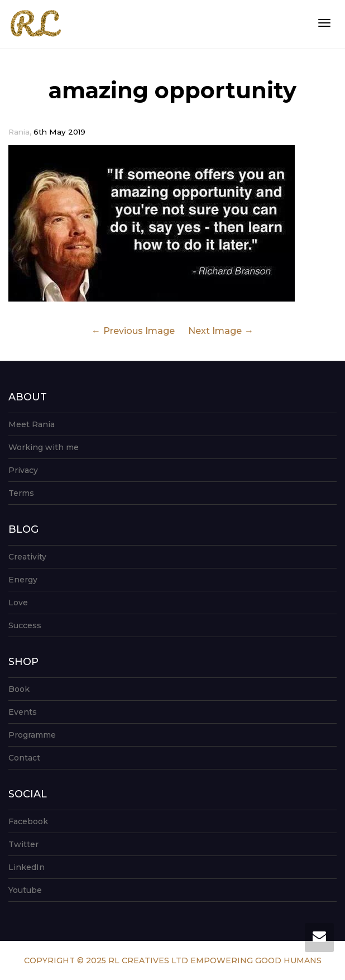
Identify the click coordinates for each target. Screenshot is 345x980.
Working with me (44, 447)
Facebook (28, 821)
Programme (32, 735)
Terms (21, 493)
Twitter (23, 844)
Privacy (23, 470)
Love (18, 603)
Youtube (25, 890)
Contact (24, 758)
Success (25, 625)
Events (23, 712)
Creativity (27, 557)
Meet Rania (32, 424)
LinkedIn (27, 867)
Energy (23, 580)
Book (19, 689)
